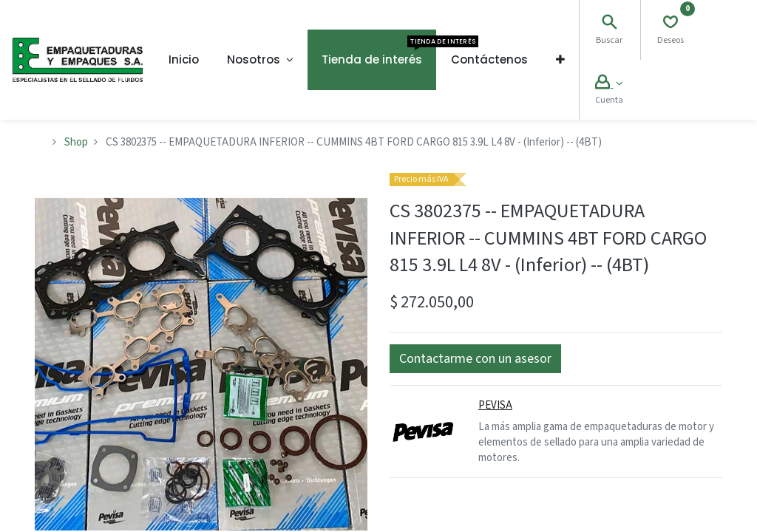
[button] (560, 60)
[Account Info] (609, 84)
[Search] (609, 24)
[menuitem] (184, 60)
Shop (76, 142)
